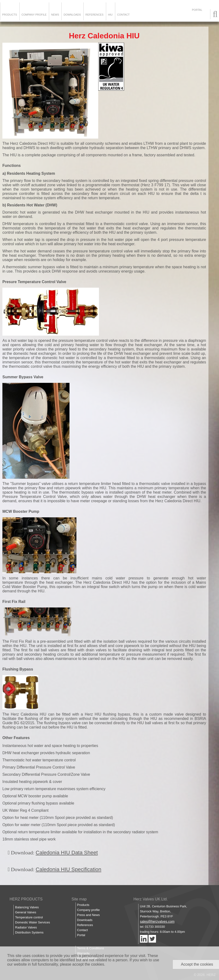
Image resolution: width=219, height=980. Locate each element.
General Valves (26, 912)
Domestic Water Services (32, 922)
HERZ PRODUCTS (26, 899)
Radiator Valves (26, 927)
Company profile (89, 910)
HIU (110, 15)
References (95, 15)
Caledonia (48, 869)
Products (10, 15)
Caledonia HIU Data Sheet (67, 853)
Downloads (72, 15)
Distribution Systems (29, 932)
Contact (123, 15)
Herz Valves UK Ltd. (151, 899)
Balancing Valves (27, 907)
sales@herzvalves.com (157, 922)
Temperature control (29, 917)
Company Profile (34, 15)
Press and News (89, 915)
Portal (81, 935)
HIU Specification (80, 869)
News (55, 15)
